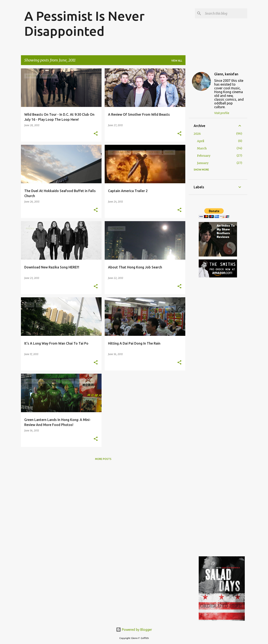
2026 (197, 134)
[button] (96, 134)
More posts (103, 459)
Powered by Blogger (134, 630)
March (202, 148)
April (201, 141)
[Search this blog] (225, 13)
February (204, 156)
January (203, 163)
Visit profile (222, 113)
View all (177, 61)
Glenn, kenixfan (226, 74)
